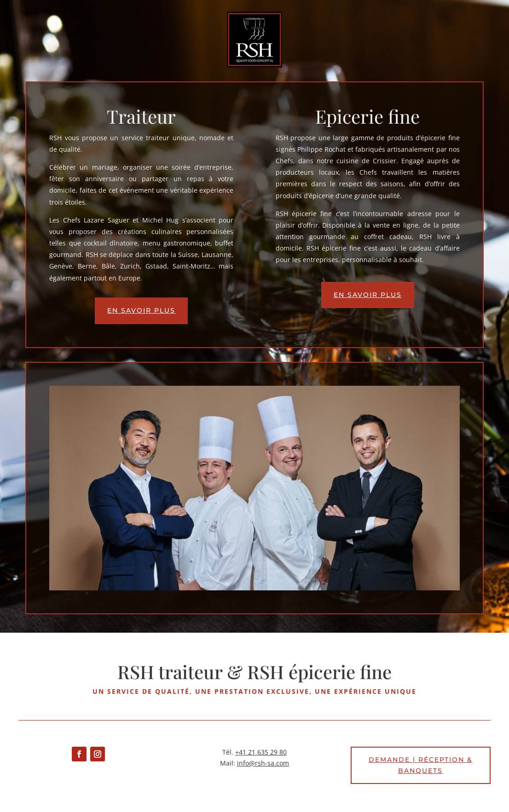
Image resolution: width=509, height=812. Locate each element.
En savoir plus (141, 310)
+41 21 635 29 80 (261, 752)
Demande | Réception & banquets (421, 765)
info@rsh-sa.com (263, 763)
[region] (254, 488)
